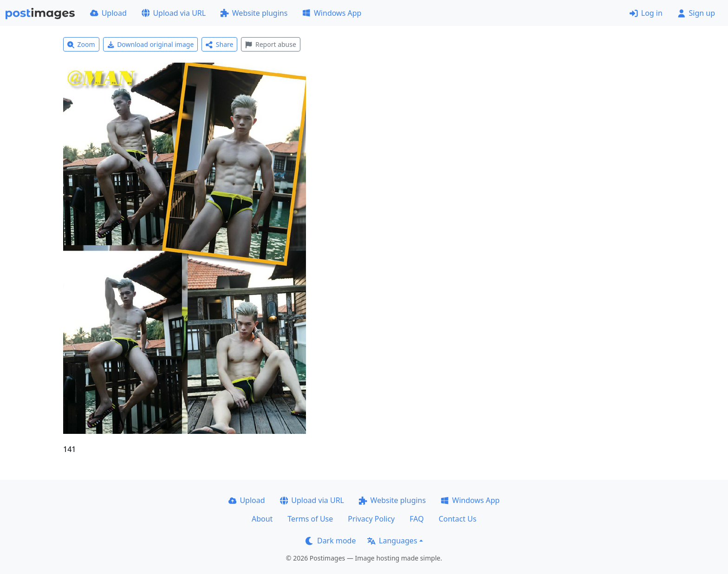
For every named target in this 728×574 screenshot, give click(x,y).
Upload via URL (174, 13)
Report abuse (270, 44)
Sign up (696, 13)
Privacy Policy (371, 519)
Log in (646, 13)
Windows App (332, 13)
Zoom (81, 44)
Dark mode (331, 541)
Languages (392, 541)
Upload (108, 13)
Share (219, 44)
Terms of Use (310, 519)
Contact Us (458, 519)
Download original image (151, 44)
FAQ (416, 519)
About (262, 519)
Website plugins (254, 13)
